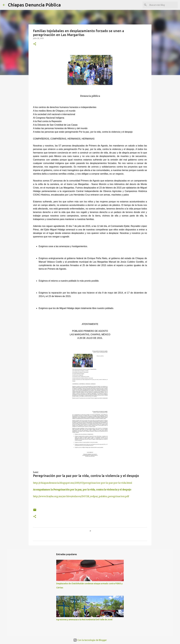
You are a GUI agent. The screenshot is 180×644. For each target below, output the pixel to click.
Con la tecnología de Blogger (90, 640)
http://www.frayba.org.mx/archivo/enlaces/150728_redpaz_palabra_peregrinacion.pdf (81, 496)
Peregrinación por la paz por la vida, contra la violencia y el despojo (86, 476)
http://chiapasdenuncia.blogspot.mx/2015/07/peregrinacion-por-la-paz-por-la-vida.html (83, 483)
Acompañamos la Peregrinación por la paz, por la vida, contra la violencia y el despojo (83, 490)
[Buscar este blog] (163, 5)
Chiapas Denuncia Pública (34, 5)
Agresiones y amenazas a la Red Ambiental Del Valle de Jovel (84, 620)
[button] (35, 44)
